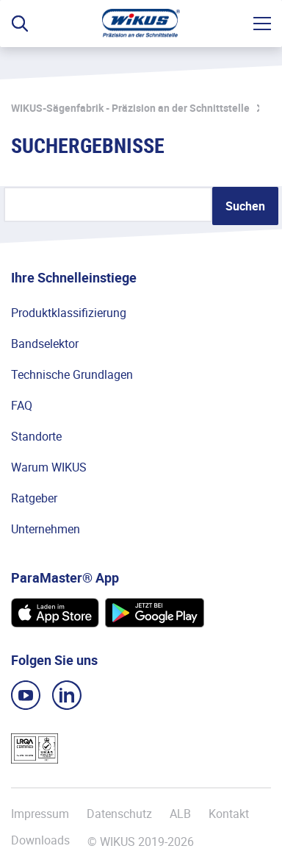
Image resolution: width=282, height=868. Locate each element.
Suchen (245, 206)
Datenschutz (119, 814)
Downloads (40, 840)
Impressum (40, 814)
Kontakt (229, 814)
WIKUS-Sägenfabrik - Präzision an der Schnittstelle (130, 108)
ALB (180, 814)
